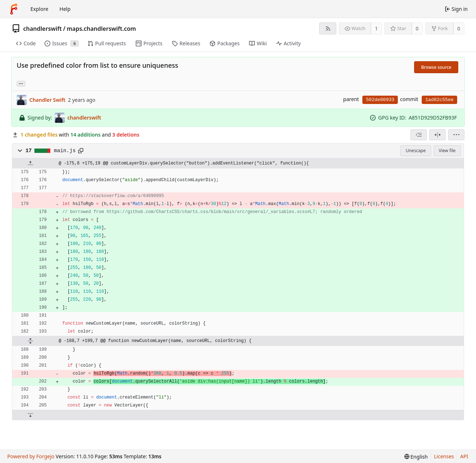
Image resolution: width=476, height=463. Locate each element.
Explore (39, 9)
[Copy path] (81, 151)
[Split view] (437, 135)
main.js (65, 151)
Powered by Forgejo (31, 456)
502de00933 (380, 100)
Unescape (416, 151)
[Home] (14, 9)
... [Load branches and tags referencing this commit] (21, 83)
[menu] (456, 135)
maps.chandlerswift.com (101, 29)
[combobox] (419, 135)
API (464, 456)
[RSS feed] (328, 28)
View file (447, 151)
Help (65, 9)
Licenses (444, 456)
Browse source (436, 67)
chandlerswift (43, 29)
